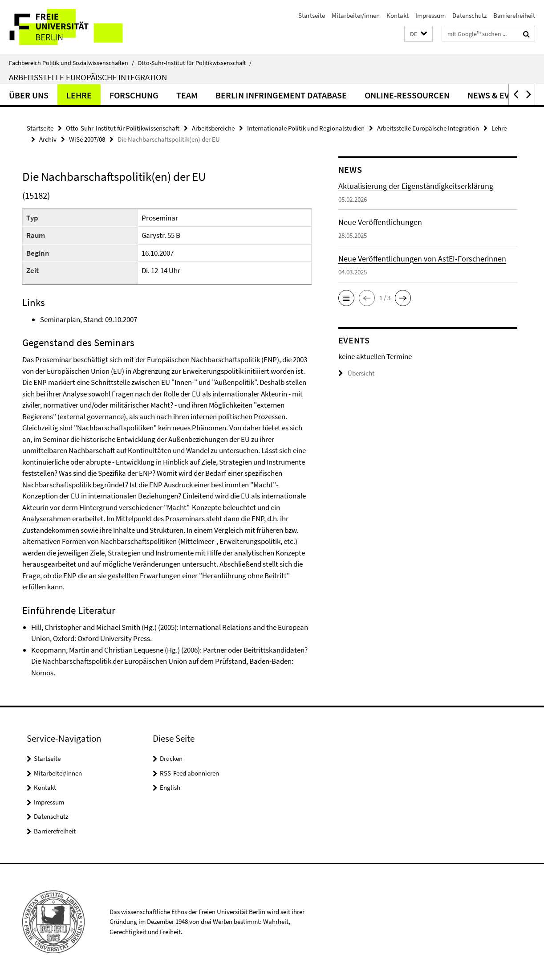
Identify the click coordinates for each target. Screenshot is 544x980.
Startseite (312, 15)
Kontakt (398, 15)
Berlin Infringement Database (281, 95)
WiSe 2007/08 (87, 139)
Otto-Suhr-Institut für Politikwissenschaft (195, 63)
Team (187, 95)
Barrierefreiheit (514, 15)
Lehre (79, 95)
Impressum (430, 15)
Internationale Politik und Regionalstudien (306, 128)
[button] (418, 34)
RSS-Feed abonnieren (189, 773)
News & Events (498, 95)
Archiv (48, 139)
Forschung (134, 95)
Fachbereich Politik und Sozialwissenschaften (71, 63)
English (170, 787)
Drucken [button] (171, 758)
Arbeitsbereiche (213, 128)
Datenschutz (469, 15)
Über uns (29, 95)
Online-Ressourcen (407, 95)
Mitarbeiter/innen (356, 15)
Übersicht (356, 373)
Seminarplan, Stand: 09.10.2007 (89, 319)
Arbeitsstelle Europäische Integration (88, 77)
